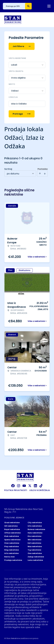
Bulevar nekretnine (36, 529)
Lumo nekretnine (35, 560)
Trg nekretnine (34, 550)
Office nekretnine (12, 533)
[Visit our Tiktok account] (41, 486)
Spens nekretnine (12, 540)
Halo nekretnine (35, 533)
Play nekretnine (12, 547)
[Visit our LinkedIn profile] (35, 486)
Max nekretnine (35, 547)
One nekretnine (35, 553)
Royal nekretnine (12, 529)
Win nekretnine (34, 540)
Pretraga (22, 114)
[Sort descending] (45, 174)
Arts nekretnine (11, 553)
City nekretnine (35, 523)
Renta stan (10, 557)
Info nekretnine (35, 526)
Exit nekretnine (34, 543)
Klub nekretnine (12, 536)
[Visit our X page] (30, 486)
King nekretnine (12, 550)
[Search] (28, 6)
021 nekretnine (11, 526)
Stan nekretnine (12, 543)
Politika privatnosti (16, 490)
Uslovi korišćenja (40, 490)
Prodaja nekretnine (13, 560)
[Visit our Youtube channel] (24, 486)
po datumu (13, 174)
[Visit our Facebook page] (13, 486)
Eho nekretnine (34, 536)
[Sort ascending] (40, 174)
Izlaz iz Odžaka (19, 104)
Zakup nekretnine (36, 557)
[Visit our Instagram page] (19, 486)
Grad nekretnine (12, 523)
